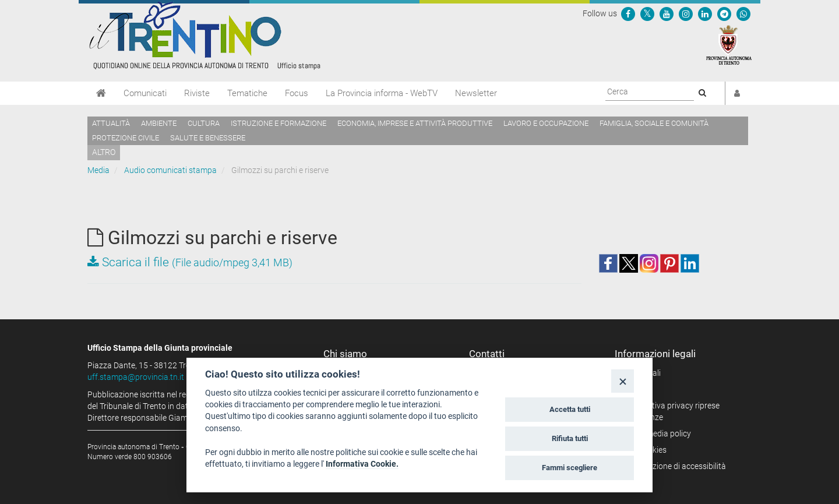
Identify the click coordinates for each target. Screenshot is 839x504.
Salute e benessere (208, 138)
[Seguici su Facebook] (628, 13)
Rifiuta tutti (570, 438)
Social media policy (657, 433)
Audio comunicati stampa (170, 170)
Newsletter (476, 93)
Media (98, 170)
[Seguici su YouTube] (667, 13)
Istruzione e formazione (279, 123)
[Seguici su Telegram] (724, 13)
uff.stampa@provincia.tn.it (136, 377)
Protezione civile (126, 138)
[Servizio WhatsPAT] (743, 13)
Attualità (111, 123)
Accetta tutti (570, 409)
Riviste (197, 93)
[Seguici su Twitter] (647, 13)
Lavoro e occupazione (546, 123)
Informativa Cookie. (362, 464)
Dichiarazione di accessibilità (674, 466)
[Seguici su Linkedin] (705, 13)
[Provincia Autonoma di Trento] (729, 44)
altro (104, 152)
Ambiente (159, 123)
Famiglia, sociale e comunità (654, 123)
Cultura (204, 123)
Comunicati (145, 93)
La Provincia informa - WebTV (382, 93)
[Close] (623, 381)
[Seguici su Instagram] (686, 13)
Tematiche (247, 93)
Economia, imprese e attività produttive (415, 123)
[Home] (101, 93)
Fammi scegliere (570, 468)
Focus (297, 93)
